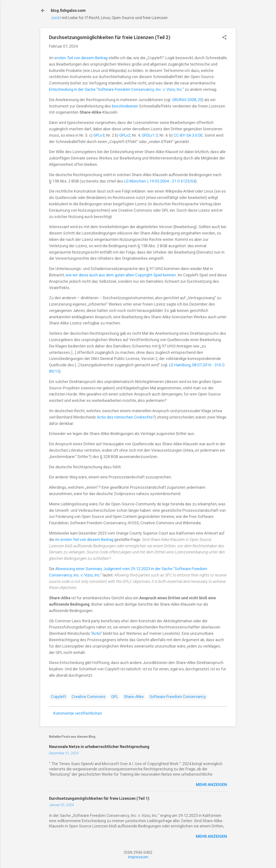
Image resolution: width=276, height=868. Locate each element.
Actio (96, 633)
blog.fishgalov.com (68, 10)
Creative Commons (89, 697)
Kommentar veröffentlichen (78, 713)
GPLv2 (125, 135)
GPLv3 (99, 135)
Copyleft (58, 697)
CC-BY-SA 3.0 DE (188, 135)
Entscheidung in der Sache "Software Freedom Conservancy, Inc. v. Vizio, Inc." (116, 89)
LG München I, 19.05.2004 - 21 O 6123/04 (160, 181)
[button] (224, 38)
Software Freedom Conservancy (178, 697)
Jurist (56, 18)
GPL (115, 697)
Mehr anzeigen (211, 785)
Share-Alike (134, 697)
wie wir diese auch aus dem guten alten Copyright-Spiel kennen (121, 275)
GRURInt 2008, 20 (187, 100)
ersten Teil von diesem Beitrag (81, 58)
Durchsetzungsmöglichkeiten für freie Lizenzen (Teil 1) (99, 798)
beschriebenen (125, 106)
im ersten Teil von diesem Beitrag (84, 540)
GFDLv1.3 (150, 135)
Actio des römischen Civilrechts (125, 417)
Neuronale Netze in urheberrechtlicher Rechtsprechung (99, 747)
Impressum (138, 857)
